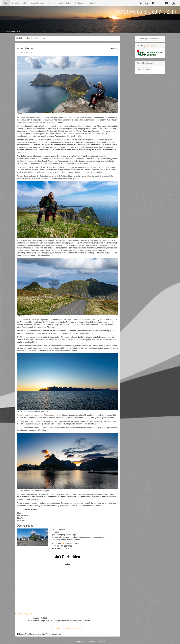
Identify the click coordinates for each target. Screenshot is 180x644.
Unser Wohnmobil (20, 3)
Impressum (81, 642)
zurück (114, 49)
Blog (6, 3)
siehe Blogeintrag (151, 46)
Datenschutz (93, 642)
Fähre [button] (140, 69)
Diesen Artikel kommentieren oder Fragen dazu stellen (39, 634)
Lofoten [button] (148, 69)
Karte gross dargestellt (24, 614)
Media (102, 642)
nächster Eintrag (73, 628)
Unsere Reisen (38, 3)
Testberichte (80, 3)
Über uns (51, 3)
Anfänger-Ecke (65, 3)
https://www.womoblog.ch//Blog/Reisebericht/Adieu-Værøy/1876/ (66, 621)
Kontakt (93, 3)
